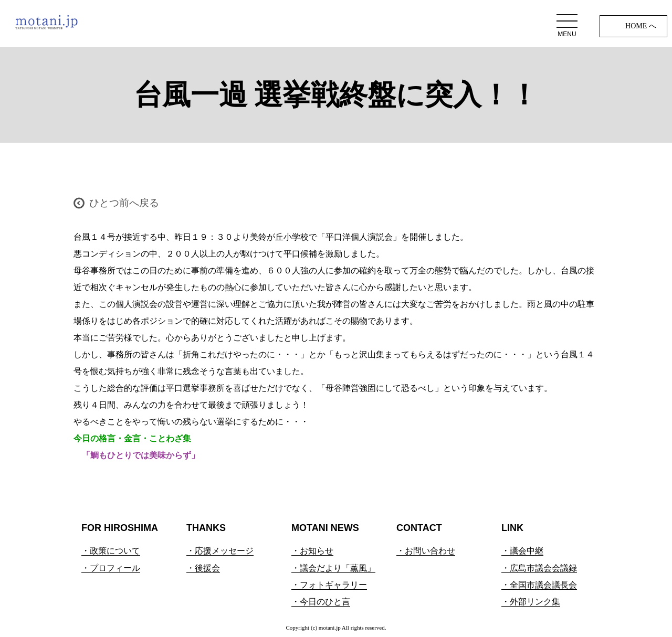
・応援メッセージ (220, 551)
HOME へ (641, 26)
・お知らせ (312, 551)
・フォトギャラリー (329, 585)
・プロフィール (111, 568)
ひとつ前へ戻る (124, 203)
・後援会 (203, 568)
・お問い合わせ (426, 551)
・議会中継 (522, 551)
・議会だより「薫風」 (333, 568)
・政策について (111, 551)
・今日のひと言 (321, 602)
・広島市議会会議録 (539, 568)
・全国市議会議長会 (539, 585)
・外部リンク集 (531, 602)
